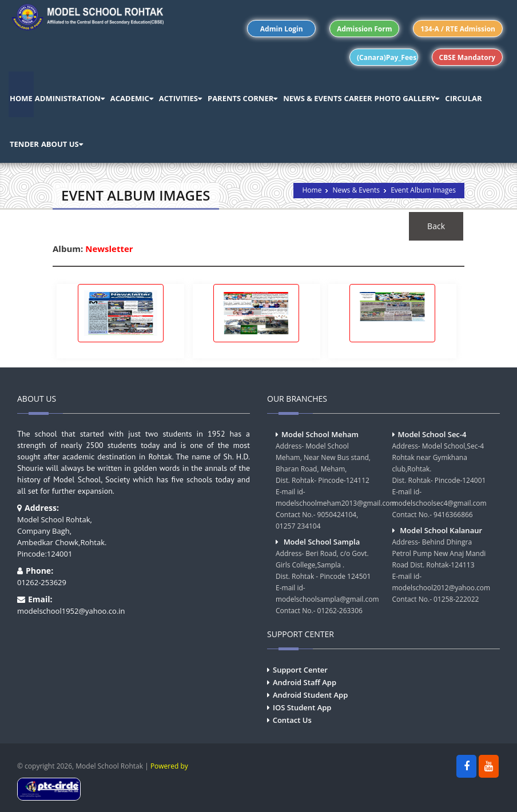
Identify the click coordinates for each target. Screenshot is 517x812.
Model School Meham (320, 434)
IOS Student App (302, 707)
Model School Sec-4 (432, 434)
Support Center (300, 670)
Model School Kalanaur (441, 530)
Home (312, 190)
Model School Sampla (322, 542)
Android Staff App (305, 682)
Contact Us (292, 720)
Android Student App (310, 695)
